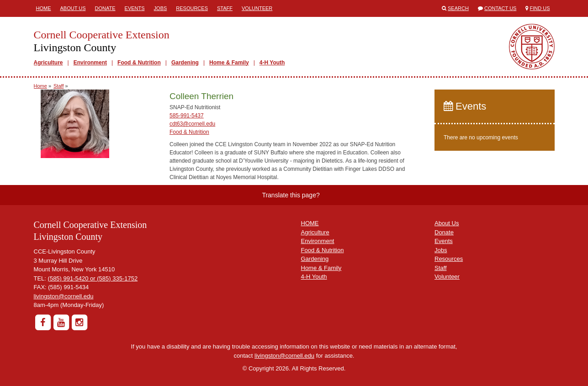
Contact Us (501, 8)
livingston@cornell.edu (64, 296)
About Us (73, 8)
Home (44, 8)
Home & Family (229, 63)
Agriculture (48, 63)
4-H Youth (272, 63)
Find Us (540, 8)
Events (135, 8)
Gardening (185, 63)
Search (458, 8)
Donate (105, 8)
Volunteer (257, 8)
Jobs (161, 8)
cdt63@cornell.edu (192, 124)
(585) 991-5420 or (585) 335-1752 (93, 278)
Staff (225, 8)
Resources (192, 8)
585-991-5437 (187, 116)
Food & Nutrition (139, 63)
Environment (90, 63)
